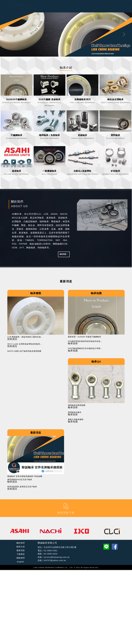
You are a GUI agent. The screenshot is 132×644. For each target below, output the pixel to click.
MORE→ (64, 254)
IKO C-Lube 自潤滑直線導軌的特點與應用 (25, 344)
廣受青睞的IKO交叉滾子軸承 (20, 480)
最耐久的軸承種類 (76, 419)
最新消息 (21, 550)
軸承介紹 (21, 547)
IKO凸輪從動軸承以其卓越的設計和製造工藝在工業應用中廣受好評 (86, 348)
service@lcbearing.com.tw (57, 557)
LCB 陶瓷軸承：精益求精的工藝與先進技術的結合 (25, 337)
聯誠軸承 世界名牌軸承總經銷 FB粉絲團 (25, 476)
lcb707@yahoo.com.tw (55, 560)
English (20, 562)
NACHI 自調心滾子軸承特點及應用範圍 (24, 351)
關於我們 (21, 543)
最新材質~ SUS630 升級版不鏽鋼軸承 (84, 337)
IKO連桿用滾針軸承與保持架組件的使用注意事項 (86, 341)
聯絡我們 (21, 558)
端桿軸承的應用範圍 (77, 405)
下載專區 (21, 554)
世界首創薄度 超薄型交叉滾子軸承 (22, 487)
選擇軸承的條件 (75, 412)
